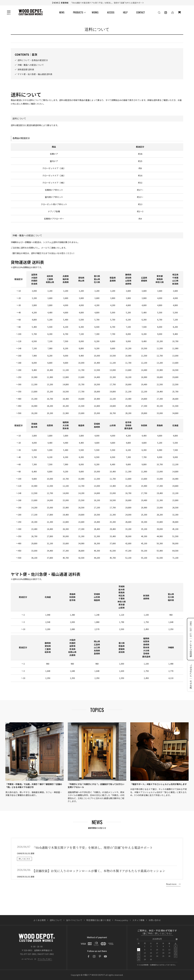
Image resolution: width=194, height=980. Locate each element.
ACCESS (111, 12)
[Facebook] (89, 956)
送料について (55, 43)
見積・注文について (73, 43)
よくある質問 (39, 920)
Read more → (173, 889)
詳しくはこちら (24, 864)
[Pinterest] (100, 956)
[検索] (159, 13)
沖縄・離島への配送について (31, 70)
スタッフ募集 (138, 920)
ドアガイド (103, 43)
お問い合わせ (155, 920)
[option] (157, 950)
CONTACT (141, 12)
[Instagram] (94, 956)
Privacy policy (121, 920)
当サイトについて (74, 920)
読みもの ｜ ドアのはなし (191, 676)
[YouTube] (105, 956)
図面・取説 (90, 43)
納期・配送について (37, 43)
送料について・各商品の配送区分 (33, 66)
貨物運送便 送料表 (26, 75)
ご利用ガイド (18, 43)
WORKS (95, 12)
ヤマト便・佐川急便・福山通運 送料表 (35, 80)
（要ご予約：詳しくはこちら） (157, 933)
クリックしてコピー (45, 959)
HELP (125, 12)
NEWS (62, 12)
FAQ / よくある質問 (120, 43)
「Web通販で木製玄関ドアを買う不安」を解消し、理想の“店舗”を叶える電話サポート (107, 3)
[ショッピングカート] (179, 13)
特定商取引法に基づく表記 (98, 920)
